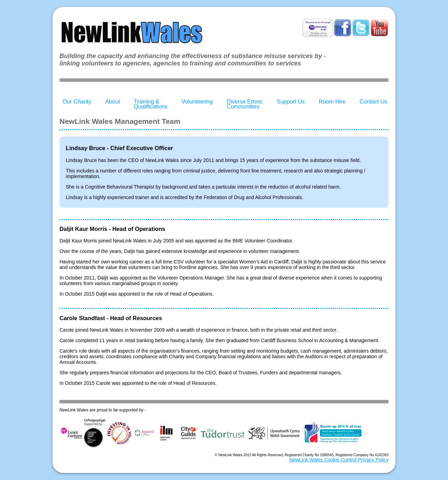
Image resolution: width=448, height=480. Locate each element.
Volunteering (197, 102)
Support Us (291, 102)
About (113, 102)
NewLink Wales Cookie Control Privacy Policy (339, 460)
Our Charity (77, 102)
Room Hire (332, 102)
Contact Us (373, 102)
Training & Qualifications (151, 104)
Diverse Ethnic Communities (245, 104)
